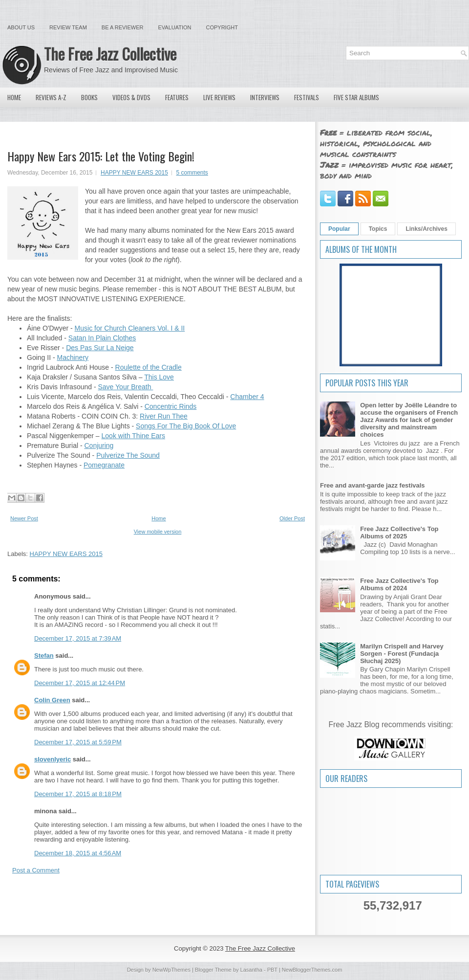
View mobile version (158, 532)
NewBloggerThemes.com (312, 970)
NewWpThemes (171, 970)
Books (89, 97)
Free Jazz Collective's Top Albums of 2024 (399, 584)
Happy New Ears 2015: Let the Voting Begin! (101, 156)
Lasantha (251, 970)
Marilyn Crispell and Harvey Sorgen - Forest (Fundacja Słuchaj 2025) (402, 654)
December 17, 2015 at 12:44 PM (80, 683)
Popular (339, 229)
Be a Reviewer (123, 27)
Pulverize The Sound (128, 455)
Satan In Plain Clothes (102, 338)
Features (177, 97)
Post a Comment (36, 870)
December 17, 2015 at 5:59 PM (78, 742)
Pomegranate (104, 465)
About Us (21, 27)
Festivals (307, 97)
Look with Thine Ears (133, 436)
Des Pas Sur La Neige (100, 348)
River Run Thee (164, 416)
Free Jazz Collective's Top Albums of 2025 (399, 533)
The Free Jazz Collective (110, 54)
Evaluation (174, 27)
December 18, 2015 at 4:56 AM (78, 853)
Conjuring (99, 445)
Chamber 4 (247, 397)
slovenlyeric (53, 759)
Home (14, 97)
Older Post (292, 518)
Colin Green (52, 700)
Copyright (222, 27)
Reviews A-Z (51, 97)
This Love (159, 377)
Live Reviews (219, 97)
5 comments (192, 173)
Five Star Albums (356, 97)
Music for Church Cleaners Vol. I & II (130, 328)
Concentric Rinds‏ (171, 406)
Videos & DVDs (131, 97)
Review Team (68, 27)
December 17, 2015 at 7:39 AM (78, 638)
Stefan (44, 656)
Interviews (265, 97)
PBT (272, 970)
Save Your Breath (126, 387)
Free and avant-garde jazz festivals (373, 485)
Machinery (73, 357)
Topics (378, 229)
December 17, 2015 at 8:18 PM (78, 794)
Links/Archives (426, 229)
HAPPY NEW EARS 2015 (134, 173)
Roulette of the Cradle (149, 367)
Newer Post (24, 518)
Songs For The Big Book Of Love (186, 426)
